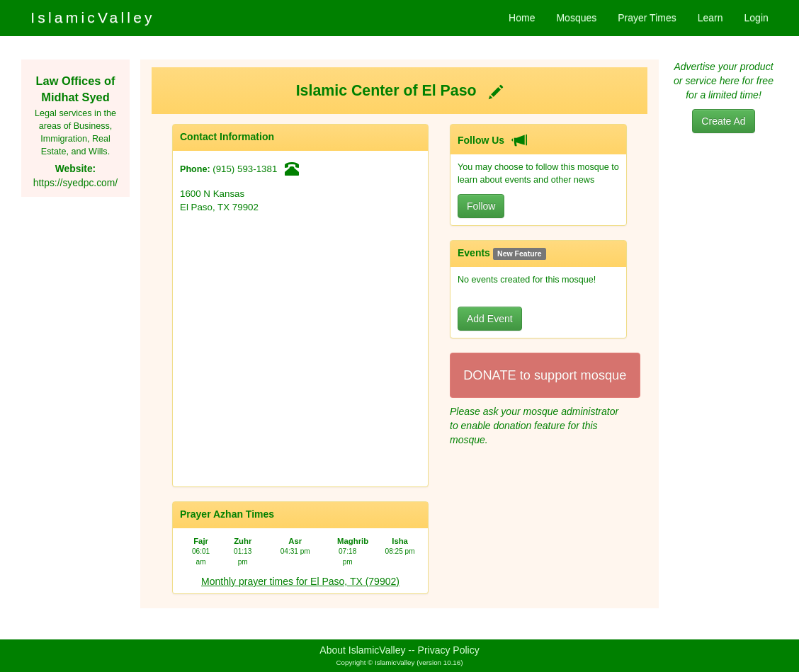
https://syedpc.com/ (75, 183)
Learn (710, 18)
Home (522, 18)
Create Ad (723, 121)
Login (756, 18)
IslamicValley (93, 17)
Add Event (490, 319)
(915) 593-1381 (245, 169)
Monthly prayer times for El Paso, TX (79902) (300, 581)
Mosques (576, 18)
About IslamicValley (362, 650)
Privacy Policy (449, 650)
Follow (481, 206)
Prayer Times (647, 18)
